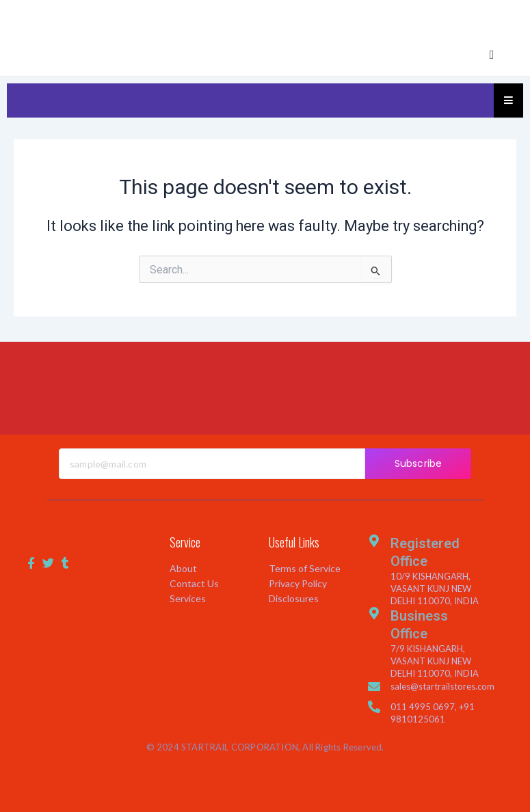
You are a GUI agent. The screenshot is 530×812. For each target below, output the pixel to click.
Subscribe (418, 463)
